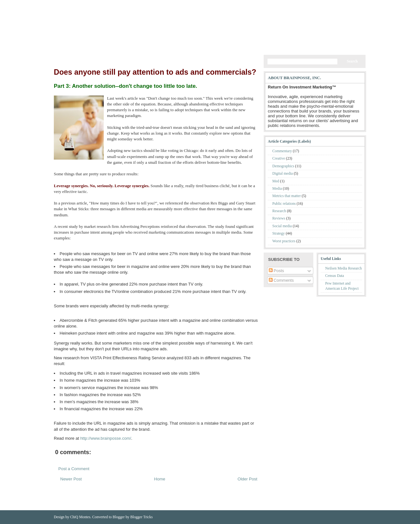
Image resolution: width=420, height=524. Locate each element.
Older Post (247, 479)
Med (276, 181)
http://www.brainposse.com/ (106, 438)
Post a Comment (74, 469)
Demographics (284, 166)
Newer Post (71, 479)
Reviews (279, 218)
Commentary (283, 151)
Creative (279, 158)
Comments (339, 5)
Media (278, 189)
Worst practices (284, 241)
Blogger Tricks (142, 517)
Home (65, 5)
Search (352, 61)
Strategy (279, 233)
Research (280, 211)
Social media (283, 226)
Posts (321, 5)
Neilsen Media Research (343, 268)
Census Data (335, 276)
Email (357, 5)
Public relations (284, 204)
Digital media (283, 174)
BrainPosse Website (101, 5)
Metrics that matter (287, 196)
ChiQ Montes (80, 517)
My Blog (126, 35)
